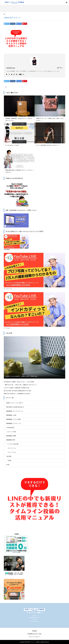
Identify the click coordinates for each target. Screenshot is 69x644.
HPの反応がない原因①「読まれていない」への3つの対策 (19, 382)
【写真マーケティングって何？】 (14, 403)
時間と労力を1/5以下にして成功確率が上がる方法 (17, 394)
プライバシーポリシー (34, 637)
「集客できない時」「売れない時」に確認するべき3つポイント (20, 385)
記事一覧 (59, 68)
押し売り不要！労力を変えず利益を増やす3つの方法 (17, 391)
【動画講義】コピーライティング (14, 411)
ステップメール (12, 448)
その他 (7, 465)
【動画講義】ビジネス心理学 (13, 419)
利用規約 (34, 631)
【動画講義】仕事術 (11, 436)
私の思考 (9, 456)
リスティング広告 (11, 432)
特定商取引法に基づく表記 (34, 634)
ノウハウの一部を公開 (12, 444)
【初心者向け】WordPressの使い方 (15, 407)
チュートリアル (12, 452)
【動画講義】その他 (11, 415)
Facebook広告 (10, 428)
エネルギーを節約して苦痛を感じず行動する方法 (17, 388)
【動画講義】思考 (10, 440)
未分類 (9, 460)
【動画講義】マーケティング (13, 423)
